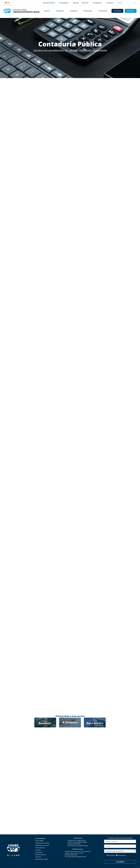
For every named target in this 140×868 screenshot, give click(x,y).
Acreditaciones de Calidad (42, 843)
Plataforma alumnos (41, 855)
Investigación (39, 852)
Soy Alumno (117, 11)
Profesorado (88, 11)
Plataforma (131, 11)
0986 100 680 (77, 844)
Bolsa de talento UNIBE (41, 859)
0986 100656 (74, 855)
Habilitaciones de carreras (42, 845)
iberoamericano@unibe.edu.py (80, 846)
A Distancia (60, 11)
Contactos (38, 850)
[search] (125, 3)
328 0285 (85, 842)
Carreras (47, 11)
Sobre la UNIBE (39, 841)
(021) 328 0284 (77, 842)
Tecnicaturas (103, 11)
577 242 (81, 853)
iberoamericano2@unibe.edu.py (78, 857)
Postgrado (73, 11)
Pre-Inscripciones (40, 848)
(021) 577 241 (74, 853)
